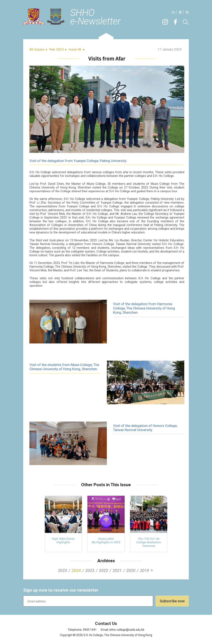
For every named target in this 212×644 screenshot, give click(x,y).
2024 (76, 570)
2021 (117, 570)
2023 (90, 570)
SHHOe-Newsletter (95, 17)
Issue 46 (75, 49)
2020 (131, 570)
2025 (63, 570)
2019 (145, 570)
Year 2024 (56, 49)
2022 (104, 570)
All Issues (37, 49)
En (173, 12)
